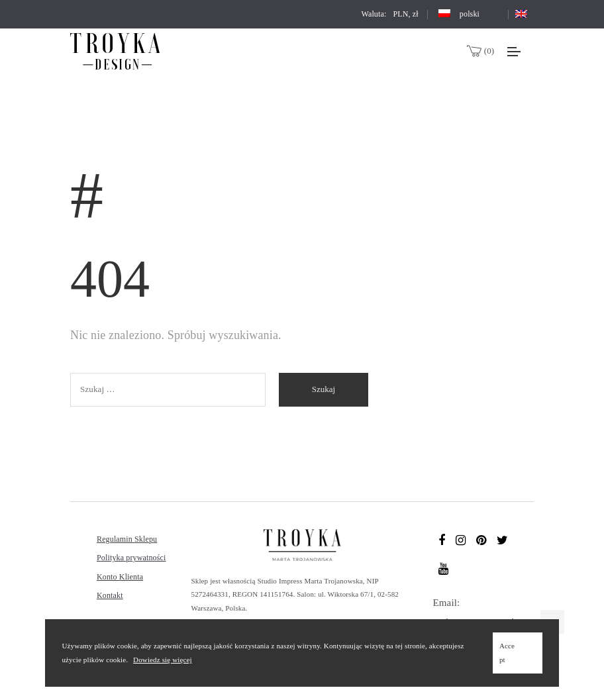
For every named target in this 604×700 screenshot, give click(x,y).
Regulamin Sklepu (127, 539)
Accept (507, 653)
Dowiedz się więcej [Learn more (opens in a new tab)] (163, 660)
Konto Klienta (120, 577)
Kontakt (110, 595)
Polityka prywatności (131, 558)
